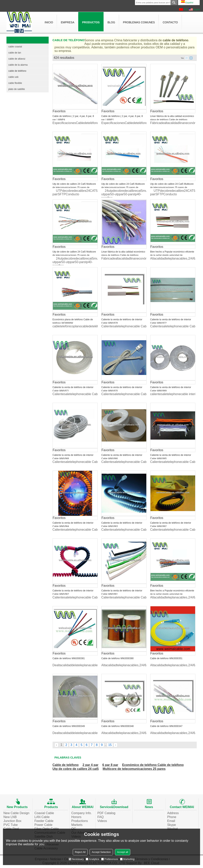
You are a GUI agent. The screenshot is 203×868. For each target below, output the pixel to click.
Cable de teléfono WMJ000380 (118, 658)
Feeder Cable (44, 821)
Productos (91, 22)
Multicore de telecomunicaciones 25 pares (134, 769)
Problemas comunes (139, 22)
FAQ (101, 817)
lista (187, 58)
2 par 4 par (91, 765)
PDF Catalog (107, 813)
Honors (76, 817)
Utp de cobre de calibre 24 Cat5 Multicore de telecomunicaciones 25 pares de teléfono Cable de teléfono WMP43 (123, 187)
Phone (172, 817)
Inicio (49, 22)
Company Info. (82, 813)
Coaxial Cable (44, 813)
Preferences (110, 859)
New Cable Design (17, 813)
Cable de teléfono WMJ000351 (166, 658)
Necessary (76, 859)
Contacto (170, 22)
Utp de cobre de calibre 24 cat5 (76, 769)
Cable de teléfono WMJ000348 (118, 726)
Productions (80, 821)
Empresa (67, 22)
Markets (77, 825)
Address (173, 813)
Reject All (80, 852)
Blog (111, 22)
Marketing (127, 859)
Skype (172, 825)
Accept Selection (101, 852)
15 (110, 745)
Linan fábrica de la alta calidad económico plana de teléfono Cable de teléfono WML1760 (172, 120)
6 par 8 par (110, 765)
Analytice (92, 859)
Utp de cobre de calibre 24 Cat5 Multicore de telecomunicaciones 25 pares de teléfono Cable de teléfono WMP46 (74, 187)
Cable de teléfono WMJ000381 (69, 658)
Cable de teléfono (66, 765)
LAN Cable (42, 817)
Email (171, 821)
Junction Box (13, 821)
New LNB (10, 817)
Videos (102, 821)
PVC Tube (11, 825)
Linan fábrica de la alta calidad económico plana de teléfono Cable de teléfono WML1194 (123, 255)
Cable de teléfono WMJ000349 (69, 726)
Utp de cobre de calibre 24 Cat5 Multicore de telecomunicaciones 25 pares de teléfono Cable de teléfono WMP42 (172, 187)
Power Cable (44, 825)
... (106, 745)
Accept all (123, 852)
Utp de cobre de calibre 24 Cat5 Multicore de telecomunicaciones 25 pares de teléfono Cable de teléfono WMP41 (74, 255)
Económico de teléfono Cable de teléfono (153, 765)
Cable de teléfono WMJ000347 (166, 726)
